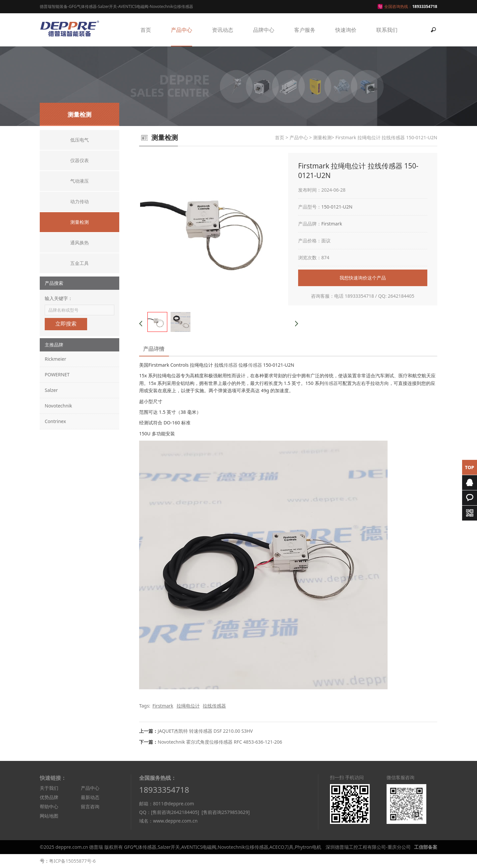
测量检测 (322, 137)
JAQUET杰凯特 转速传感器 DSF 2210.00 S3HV (205, 731)
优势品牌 (49, 797)
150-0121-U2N (337, 207)
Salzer (51, 390)
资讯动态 (223, 30)
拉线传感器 (214, 706)
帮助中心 (49, 806)
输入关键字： (59, 298)
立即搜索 (66, 324)
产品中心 (182, 30)
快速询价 (346, 30)
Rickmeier (55, 359)
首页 (146, 30)
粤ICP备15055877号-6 (72, 861)
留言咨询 (90, 806)
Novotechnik (58, 406)
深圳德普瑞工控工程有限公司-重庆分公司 (368, 847)
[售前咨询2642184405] (175, 812)
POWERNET (57, 374)
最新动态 (90, 797)
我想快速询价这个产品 (363, 278)
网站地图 (49, 816)
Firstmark (332, 224)
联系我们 (387, 30)
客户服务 (305, 30)
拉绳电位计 (188, 706)
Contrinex (55, 421)
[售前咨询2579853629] (225, 812)
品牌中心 (264, 30)
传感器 (231, 365)
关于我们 (49, 788)
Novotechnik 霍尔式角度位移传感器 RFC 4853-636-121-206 (220, 742)
